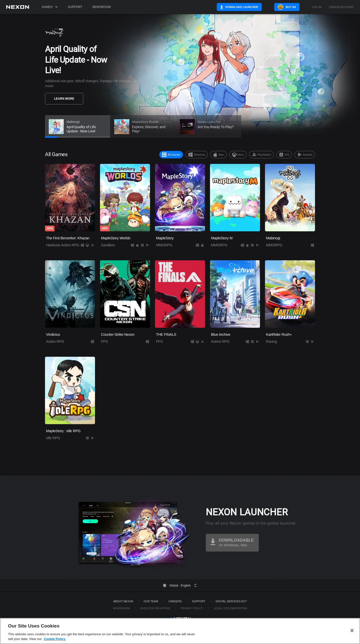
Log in (317, 7)
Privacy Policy (192, 608)
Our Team (151, 601)
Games (50, 7)
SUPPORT (199, 601)
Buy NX (291, 7)
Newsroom (101, 7)
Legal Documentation (230, 608)
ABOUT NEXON (123, 601)
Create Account (341, 7)
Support (75, 7)
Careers (175, 601)
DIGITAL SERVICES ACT (231, 601)
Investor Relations (155, 608)
